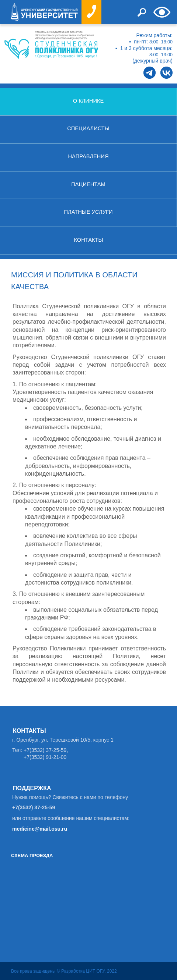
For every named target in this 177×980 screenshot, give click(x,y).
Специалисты (88, 128)
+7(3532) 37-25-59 (34, 807)
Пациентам (88, 184)
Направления (88, 156)
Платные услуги (88, 212)
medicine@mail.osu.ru (40, 829)
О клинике (88, 101)
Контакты (88, 240)
